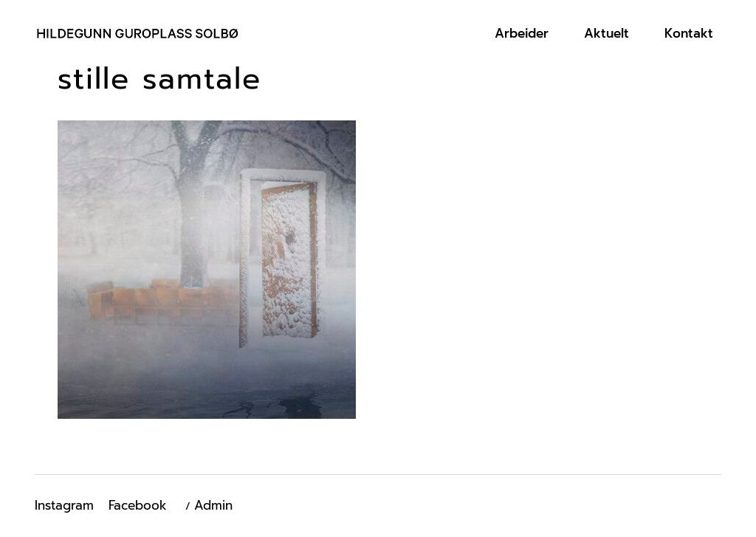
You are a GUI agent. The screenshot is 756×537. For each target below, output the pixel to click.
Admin (213, 505)
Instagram (64, 505)
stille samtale (159, 79)
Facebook (138, 505)
